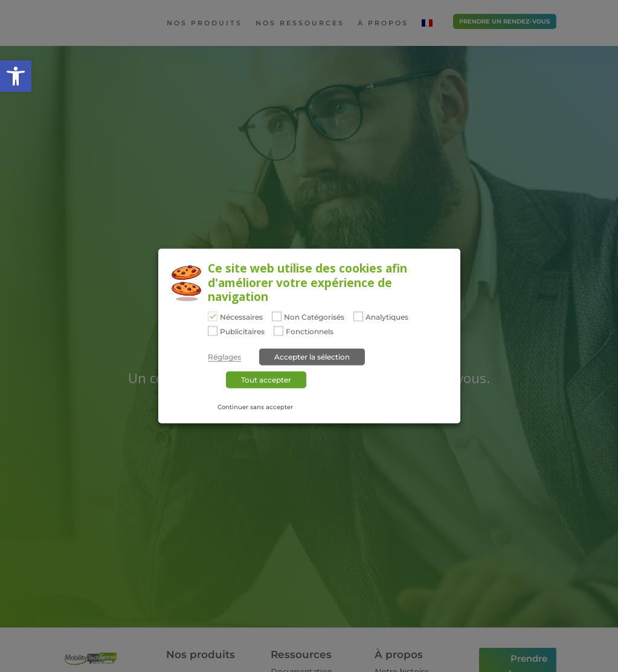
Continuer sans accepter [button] (255, 406)
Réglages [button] (224, 357)
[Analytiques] (358, 317)
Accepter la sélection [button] (312, 356)
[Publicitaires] (213, 331)
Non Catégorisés (314, 317)
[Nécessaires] (213, 317)
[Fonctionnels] (278, 331)
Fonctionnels (310, 331)
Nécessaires (241, 317)
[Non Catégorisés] (277, 317)
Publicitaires (242, 331)
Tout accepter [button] (266, 379)
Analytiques (387, 317)
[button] (16, 76)
